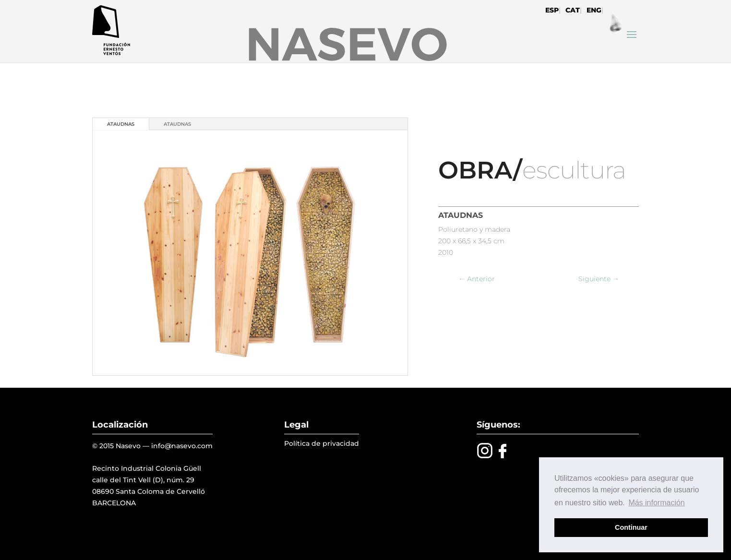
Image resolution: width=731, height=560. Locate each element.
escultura (574, 170)
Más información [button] (656, 503)
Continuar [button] (631, 527)
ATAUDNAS (121, 124)
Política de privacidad (322, 443)
